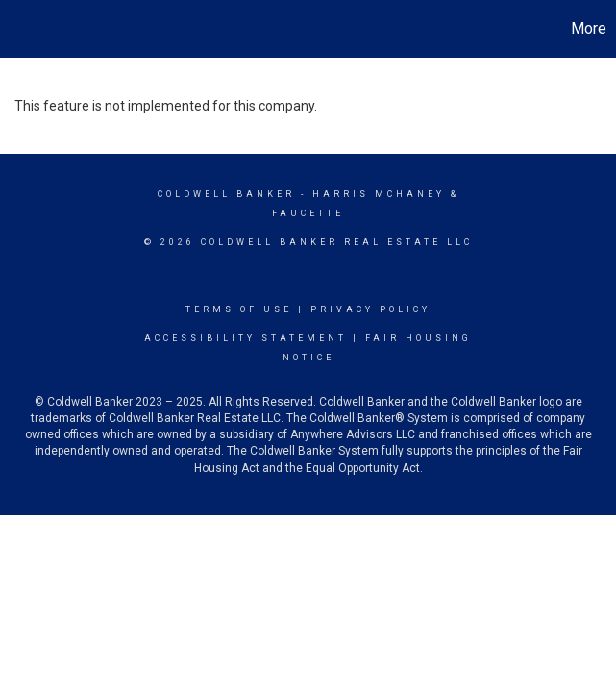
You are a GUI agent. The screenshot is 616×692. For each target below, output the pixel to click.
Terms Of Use (239, 309)
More (589, 28)
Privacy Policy (370, 309)
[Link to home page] (25, 29)
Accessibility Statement (246, 338)
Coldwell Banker (226, 194)
